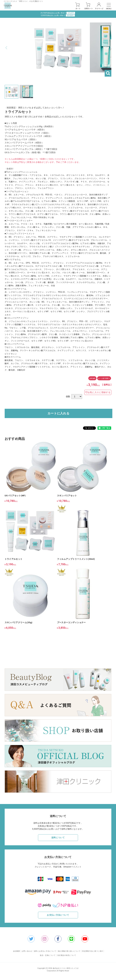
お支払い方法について (58, 915)
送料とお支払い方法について (45, 951)
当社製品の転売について (67, 955)
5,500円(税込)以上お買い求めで (58, 15)
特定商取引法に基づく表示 (92, 951)
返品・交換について (48, 955)
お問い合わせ (27, 951)
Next (110, 48)
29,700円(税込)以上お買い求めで (58, 13)
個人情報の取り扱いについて (69, 951)
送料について (58, 838)
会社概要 (16, 951)
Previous (6, 48)
